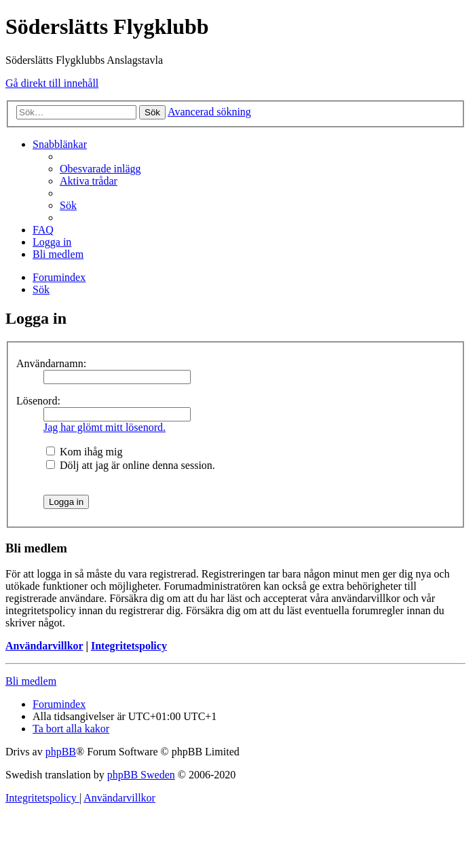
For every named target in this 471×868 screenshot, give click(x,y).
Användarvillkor (44, 646)
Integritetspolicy (129, 646)
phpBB (61, 752)
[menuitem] (100, 169)
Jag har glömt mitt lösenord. (105, 427)
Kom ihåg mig (84, 452)
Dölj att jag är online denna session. (131, 465)
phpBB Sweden (141, 775)
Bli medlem (31, 681)
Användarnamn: (51, 363)
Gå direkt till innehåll (52, 83)
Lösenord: (38, 401)
